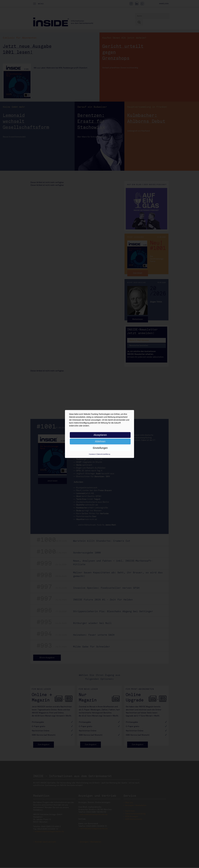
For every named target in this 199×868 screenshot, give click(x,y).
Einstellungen (100, 448)
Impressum (92, 454)
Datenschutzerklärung (103, 454)
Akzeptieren (100, 435)
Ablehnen (100, 441)
